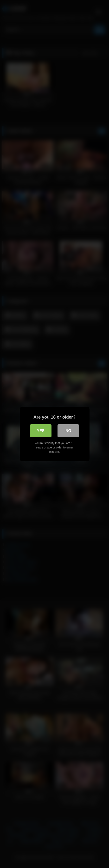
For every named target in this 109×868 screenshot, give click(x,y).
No (68, 431)
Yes (41, 431)
